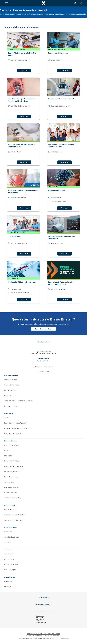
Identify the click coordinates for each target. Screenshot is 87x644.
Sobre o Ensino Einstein (12, 385)
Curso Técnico (9, 450)
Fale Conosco (9, 581)
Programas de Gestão (12, 487)
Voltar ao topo (44, 342)
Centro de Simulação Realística (15, 515)
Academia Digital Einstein (13, 498)
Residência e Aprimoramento (14, 466)
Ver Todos (8, 542)
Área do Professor (10, 559)
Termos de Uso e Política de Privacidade (43, 634)
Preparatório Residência (12, 461)
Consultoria (8, 532)
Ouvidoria (8, 587)
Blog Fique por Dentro (11, 406)
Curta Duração (9, 482)
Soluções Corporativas (12, 537)
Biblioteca (8, 396)
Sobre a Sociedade (11, 380)
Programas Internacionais (13, 434)
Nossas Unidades (10, 390)
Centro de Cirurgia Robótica (13, 520)
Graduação (8, 456)
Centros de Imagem (11, 510)
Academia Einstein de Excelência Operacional (19, 401)
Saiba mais (24, 71)
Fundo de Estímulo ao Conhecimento (16, 428)
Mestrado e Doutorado (12, 477)
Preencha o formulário (43, 329)
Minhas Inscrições (10, 570)
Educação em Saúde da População (16, 423)
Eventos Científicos (11, 493)
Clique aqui (40, 616)
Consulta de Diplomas (12, 564)
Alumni (7, 418)
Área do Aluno (9, 554)
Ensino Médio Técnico (12, 445)
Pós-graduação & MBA (12, 472)
